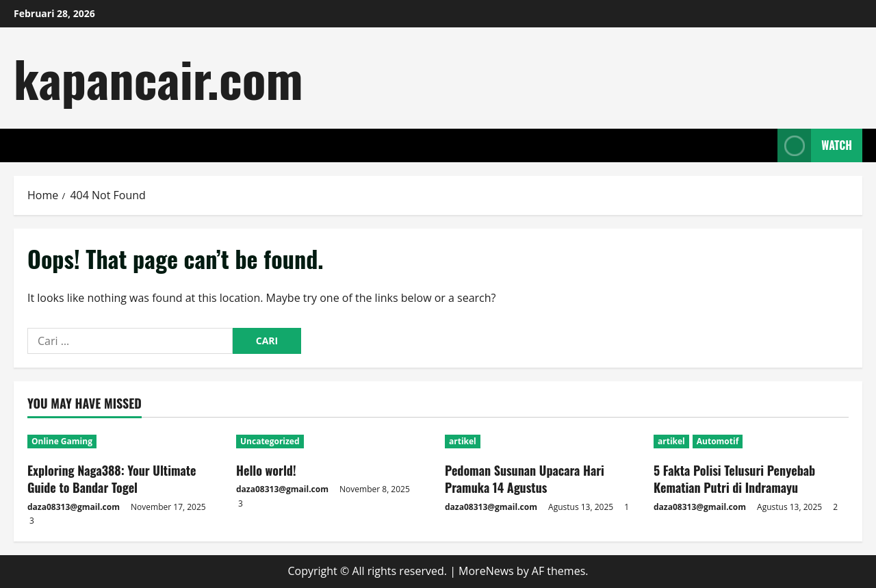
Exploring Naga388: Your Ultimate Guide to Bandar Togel (112, 479)
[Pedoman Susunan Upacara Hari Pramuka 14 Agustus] (542, 442)
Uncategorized (270, 441)
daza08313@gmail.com (74, 507)
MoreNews (486, 571)
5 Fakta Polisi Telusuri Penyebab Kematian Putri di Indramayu (734, 479)
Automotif (718, 441)
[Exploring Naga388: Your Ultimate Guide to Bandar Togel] (125, 442)
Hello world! (266, 470)
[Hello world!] (334, 442)
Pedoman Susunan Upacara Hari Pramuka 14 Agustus (525, 479)
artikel (463, 441)
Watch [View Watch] (815, 145)
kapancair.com (158, 78)
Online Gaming (62, 441)
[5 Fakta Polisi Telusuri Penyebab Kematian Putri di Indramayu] (751, 442)
